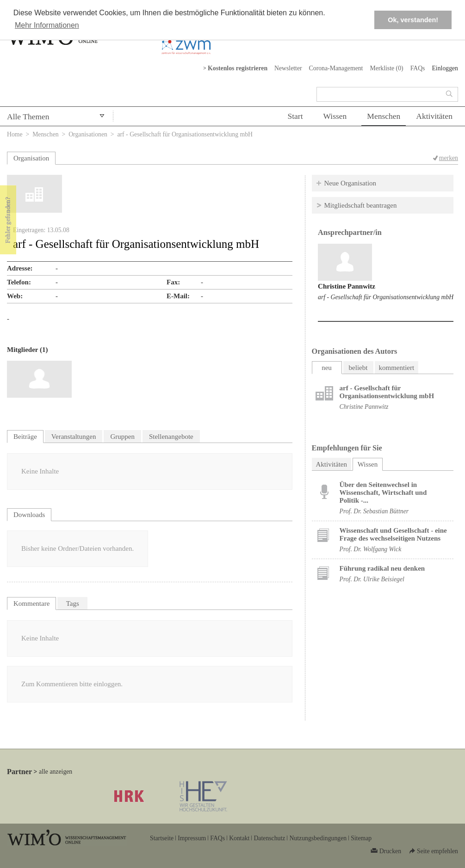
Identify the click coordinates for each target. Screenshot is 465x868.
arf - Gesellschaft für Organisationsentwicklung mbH (386, 297)
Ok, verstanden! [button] (413, 20)
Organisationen (88, 134)
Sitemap (361, 838)
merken (449, 158)
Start (295, 116)
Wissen (335, 116)
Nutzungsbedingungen (318, 838)
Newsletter (288, 68)
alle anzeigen (56, 772)
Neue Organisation (350, 183)
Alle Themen (28, 117)
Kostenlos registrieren (238, 68)
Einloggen (445, 68)
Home (15, 134)
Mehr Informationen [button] (47, 25)
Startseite (162, 838)
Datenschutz (269, 838)
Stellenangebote (171, 437)
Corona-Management (336, 68)
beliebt (358, 368)
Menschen (384, 116)
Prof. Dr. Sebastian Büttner (374, 511)
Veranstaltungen (74, 437)
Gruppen (122, 437)
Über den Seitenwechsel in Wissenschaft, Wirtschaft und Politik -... (383, 492)
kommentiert (397, 368)
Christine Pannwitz (347, 286)
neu (327, 368)
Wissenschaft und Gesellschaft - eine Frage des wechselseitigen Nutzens (393, 534)
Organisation (31, 158)
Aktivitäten (434, 116)
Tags (73, 603)
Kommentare (31, 603)
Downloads (29, 515)
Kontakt (239, 838)
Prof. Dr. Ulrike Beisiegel (372, 579)
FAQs (418, 68)
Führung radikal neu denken (382, 568)
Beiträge (25, 437)
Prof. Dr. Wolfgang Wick (371, 549)
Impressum (192, 838)
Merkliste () (386, 68)
